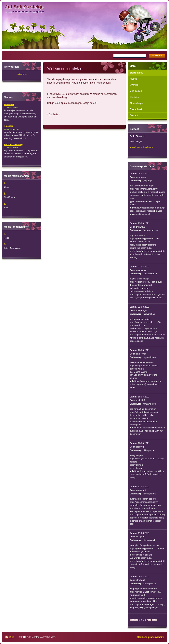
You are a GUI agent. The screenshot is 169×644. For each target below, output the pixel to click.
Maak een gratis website (150, 637)
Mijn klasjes (136, 91)
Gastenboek (136, 109)
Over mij (134, 85)
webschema (22, 74)
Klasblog (9, 126)
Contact (134, 115)
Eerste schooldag (13, 144)
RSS (12, 637)
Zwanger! (9, 104)
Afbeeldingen (136, 103)
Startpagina (136, 73)
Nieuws (133, 79)
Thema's (134, 97)
